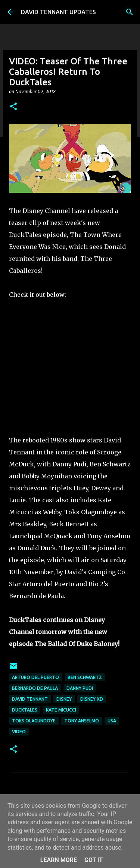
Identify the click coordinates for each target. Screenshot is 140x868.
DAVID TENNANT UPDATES (58, 12)
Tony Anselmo (82, 721)
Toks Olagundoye (34, 721)
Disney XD (92, 699)
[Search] (130, 12)
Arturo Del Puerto (35, 677)
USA (112, 721)
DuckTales (25, 710)
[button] (13, 107)
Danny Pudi (80, 688)
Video (19, 732)
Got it (94, 860)
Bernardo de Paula (35, 688)
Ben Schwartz (85, 677)
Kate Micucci (61, 710)
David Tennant (30, 699)
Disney (64, 699)
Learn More (59, 860)
